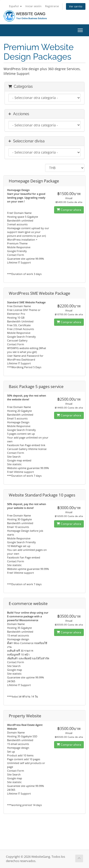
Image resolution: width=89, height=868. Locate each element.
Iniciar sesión (33, 6)
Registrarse (52, 6)
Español (15, 6)
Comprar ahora (69, 210)
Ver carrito (76, 6)
